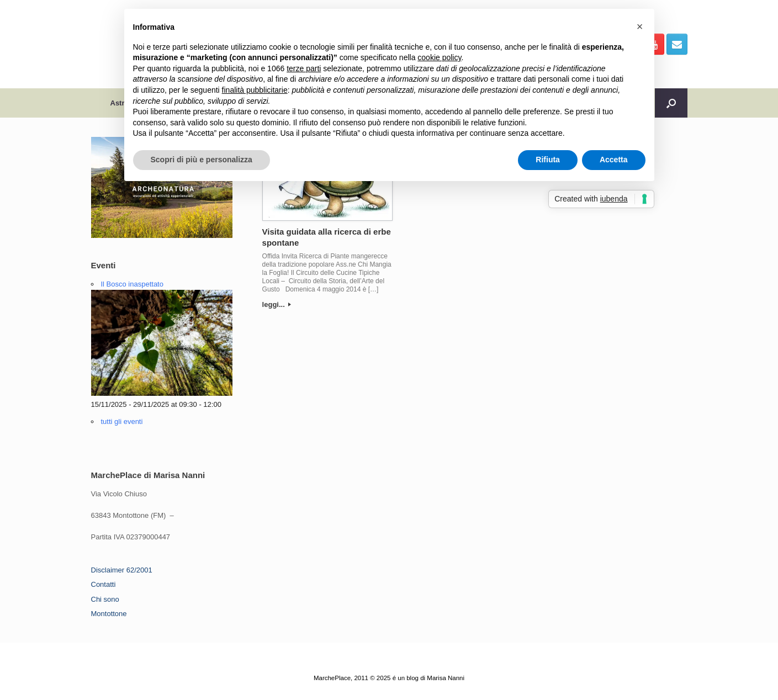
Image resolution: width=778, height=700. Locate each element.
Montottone (109, 614)
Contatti (104, 584)
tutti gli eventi (122, 421)
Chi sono (105, 599)
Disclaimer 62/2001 (122, 570)
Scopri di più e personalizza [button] (202, 160)
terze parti (304, 68)
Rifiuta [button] (548, 160)
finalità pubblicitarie (255, 90)
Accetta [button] (614, 160)
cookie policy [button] (439, 57)
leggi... (277, 304)
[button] (640, 26)
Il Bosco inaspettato (132, 284)
